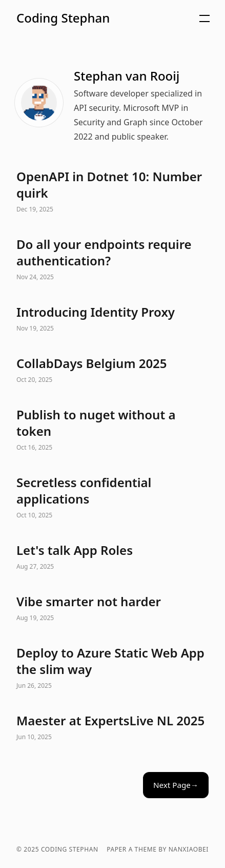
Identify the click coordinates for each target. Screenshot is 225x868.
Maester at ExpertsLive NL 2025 (113, 728)
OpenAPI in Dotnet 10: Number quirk (113, 192)
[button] (124, 18)
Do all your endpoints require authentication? (113, 260)
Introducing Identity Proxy (113, 319)
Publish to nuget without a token (113, 430)
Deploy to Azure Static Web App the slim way (113, 668)
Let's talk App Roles (113, 557)
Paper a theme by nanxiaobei (158, 850)
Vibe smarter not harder (113, 609)
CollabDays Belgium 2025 (113, 371)
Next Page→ (176, 785)
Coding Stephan (63, 18)
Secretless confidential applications (113, 498)
